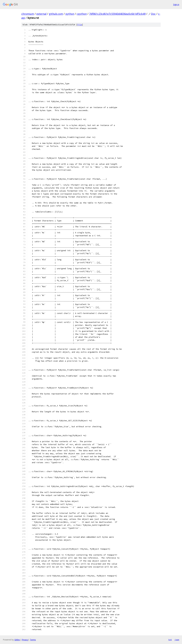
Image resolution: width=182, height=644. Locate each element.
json (177, 640)
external (41, 14)
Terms (33, 640)
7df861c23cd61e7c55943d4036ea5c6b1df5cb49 (117, 14)
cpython (82, 14)
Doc (153, 14)
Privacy (25, 640)
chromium (28, 14)
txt (170, 640)
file (80, 25)
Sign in (176, 4)
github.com (56, 14)
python (70, 14)
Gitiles (17, 640)
